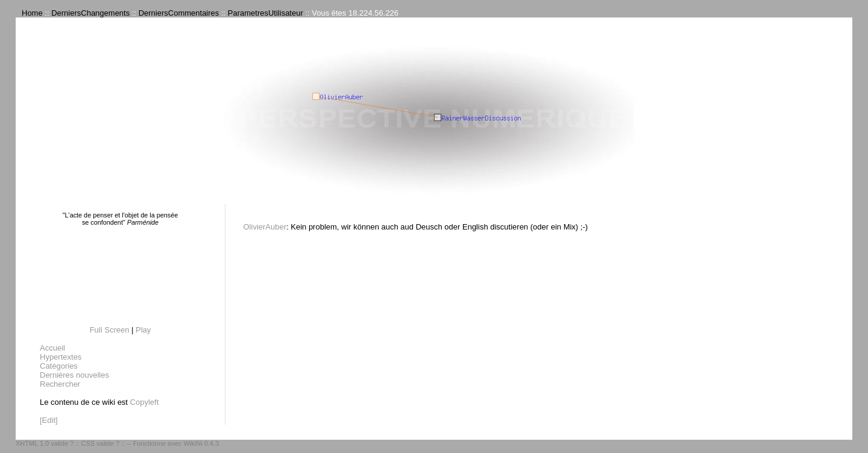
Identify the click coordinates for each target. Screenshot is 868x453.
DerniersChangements (90, 13)
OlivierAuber (265, 227)
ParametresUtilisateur (266, 13)
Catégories (59, 366)
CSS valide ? (100, 443)
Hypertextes (61, 357)
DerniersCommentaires (179, 13)
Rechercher (60, 384)
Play (143, 330)
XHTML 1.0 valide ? (45, 443)
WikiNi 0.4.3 (201, 443)
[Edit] (49, 420)
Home (32, 13)
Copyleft (145, 402)
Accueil (52, 348)
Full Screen (110, 330)
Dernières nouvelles (74, 375)
